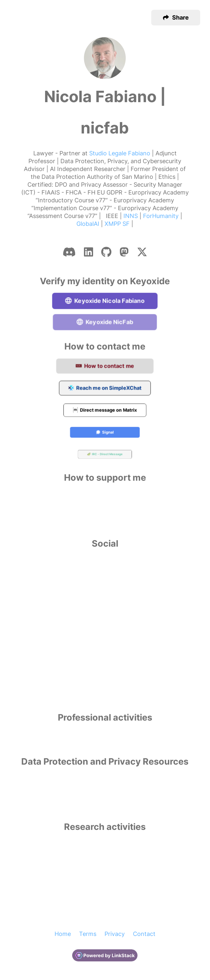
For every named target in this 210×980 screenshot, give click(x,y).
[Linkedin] (89, 252)
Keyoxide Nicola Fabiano (105, 301)
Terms (88, 934)
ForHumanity (161, 216)
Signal (105, 433)
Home (63, 934)
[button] (176, 18)
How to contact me (105, 366)
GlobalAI (88, 224)
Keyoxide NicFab (105, 322)
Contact (144, 934)
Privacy (115, 934)
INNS (131, 216)
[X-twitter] (142, 252)
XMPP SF (117, 224)
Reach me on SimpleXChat (105, 389)
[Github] (106, 252)
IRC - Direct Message (105, 455)
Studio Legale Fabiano (120, 153)
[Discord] (69, 252)
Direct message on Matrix (105, 411)
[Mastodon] (124, 252)
